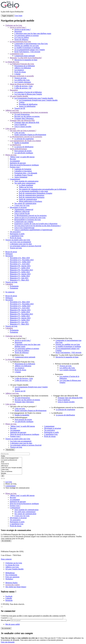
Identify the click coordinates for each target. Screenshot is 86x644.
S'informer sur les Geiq (14, 25)
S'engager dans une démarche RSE (22, 120)
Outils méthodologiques (18, 149)
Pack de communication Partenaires (32, 197)
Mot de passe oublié (13, 624)
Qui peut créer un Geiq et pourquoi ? (23, 131)
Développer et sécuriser (18, 207)
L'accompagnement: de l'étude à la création (25, 141)
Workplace (9, 579)
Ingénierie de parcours (18, 163)
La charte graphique (26, 185)
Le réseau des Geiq (12, 62)
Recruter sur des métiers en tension (27, 116)
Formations (14, 288)
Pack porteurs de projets (23, 151)
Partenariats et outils (17, 234)
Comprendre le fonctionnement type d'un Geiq (31, 44)
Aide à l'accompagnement (11, 458)
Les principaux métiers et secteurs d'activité (26, 246)
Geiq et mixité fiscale (22, 213)
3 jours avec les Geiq (22, 205)
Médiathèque (10, 573)
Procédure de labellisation (28, 104)
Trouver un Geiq (20, 78)
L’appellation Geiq (17, 54)
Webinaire (9, 254)
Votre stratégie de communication (26, 181)
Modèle (11, 473)
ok (3, 476)
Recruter (13, 159)
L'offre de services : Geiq (23, 86)
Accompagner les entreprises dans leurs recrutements (29, 112)
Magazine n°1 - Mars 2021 (19, 280)
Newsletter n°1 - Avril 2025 (20, 264)
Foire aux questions (12, 577)
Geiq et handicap (20, 124)
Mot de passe (6, 620)
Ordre (3, 456)
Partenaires (14, 90)
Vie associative (15, 232)
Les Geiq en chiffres (22, 37)
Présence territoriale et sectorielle (22, 76)
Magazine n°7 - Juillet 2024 (20, 268)
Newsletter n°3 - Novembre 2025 (22, 260)
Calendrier (9, 284)
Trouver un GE (20, 108)
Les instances (19, 70)
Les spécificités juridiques (24, 153)
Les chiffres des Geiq (22, 80)
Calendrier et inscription (23, 171)
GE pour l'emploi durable (19, 96)
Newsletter (9, 256)
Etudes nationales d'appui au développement (30, 135)
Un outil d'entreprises (22, 114)
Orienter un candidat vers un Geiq (26, 46)
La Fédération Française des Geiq (22, 64)
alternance (11, 466)
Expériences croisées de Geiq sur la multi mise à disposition (36, 224)
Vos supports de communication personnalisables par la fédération (42, 189)
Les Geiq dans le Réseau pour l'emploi (28, 94)
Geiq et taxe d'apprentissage (24, 228)
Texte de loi (11, 464)
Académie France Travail (23, 175)
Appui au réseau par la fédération (22, 84)
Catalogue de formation (23, 169)
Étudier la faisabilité (22, 143)
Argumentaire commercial (24, 209)
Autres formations (21, 177)
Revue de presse (11, 252)
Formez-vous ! (15, 167)
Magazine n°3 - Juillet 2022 (20, 276)
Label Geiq (11, 470)
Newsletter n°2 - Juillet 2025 (20, 262)
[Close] (2, 607)
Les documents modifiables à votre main (33, 191)
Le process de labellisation (24, 147)
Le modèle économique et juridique (27, 48)
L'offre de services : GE (23, 88)
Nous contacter (6, 559)
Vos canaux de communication (25, 203)
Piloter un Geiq (11, 155)
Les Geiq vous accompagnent (20, 242)
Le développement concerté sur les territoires (26, 137)
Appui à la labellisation (27, 106)
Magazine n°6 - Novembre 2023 (21, 270)
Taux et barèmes (11, 472)
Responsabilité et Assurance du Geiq (27, 220)
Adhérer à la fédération (23, 68)
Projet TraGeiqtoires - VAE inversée (27, 52)
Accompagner (15, 161)
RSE (11, 462)
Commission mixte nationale (25, 56)
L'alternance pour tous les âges (21, 244)
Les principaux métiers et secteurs (27, 35)
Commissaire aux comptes (24, 222)
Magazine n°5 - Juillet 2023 (20, 272)
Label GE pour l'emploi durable (11, 468)
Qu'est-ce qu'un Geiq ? (18, 27)
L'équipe (17, 74)
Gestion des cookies (13, 585)
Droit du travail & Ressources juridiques (24, 165)
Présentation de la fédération (25, 66)
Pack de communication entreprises (32, 195)
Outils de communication (28, 199)
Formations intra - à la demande (26, 173)
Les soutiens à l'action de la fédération (28, 92)
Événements (14, 286)
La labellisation (15, 145)
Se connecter (10, 292)
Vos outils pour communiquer (25, 183)
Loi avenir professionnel (11, 460)
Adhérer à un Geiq (12, 110)
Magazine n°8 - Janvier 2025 (20, 266)
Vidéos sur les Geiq (26, 187)
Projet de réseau (20, 72)
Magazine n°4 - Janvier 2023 (20, 274)
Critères (22, 102)
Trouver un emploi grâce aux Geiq (18, 240)
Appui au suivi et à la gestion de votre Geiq (30, 218)
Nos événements (11, 575)
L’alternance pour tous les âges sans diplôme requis (33, 33)
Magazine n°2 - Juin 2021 (19, 278)
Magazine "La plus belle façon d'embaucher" (26, 58)
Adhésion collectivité (22, 211)
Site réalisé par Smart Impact (16, 587)
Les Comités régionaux (23, 82)
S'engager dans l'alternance (24, 118)
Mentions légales (11, 583)
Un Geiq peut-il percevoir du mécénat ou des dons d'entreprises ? (38, 226)
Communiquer (15, 179)
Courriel (4, 618)
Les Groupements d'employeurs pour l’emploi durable (34, 98)
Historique (18, 31)
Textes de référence (21, 40)
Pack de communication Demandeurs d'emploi (35, 193)
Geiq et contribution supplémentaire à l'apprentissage (33, 230)
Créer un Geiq (10, 129)
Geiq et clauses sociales (23, 126)
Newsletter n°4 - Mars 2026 (20, 258)
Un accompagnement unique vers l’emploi (30, 50)
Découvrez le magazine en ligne (26, 60)
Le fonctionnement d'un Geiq (20, 42)
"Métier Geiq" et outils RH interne (22, 157)
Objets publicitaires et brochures (30, 201)
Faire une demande (8, 642)
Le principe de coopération (24, 139)
